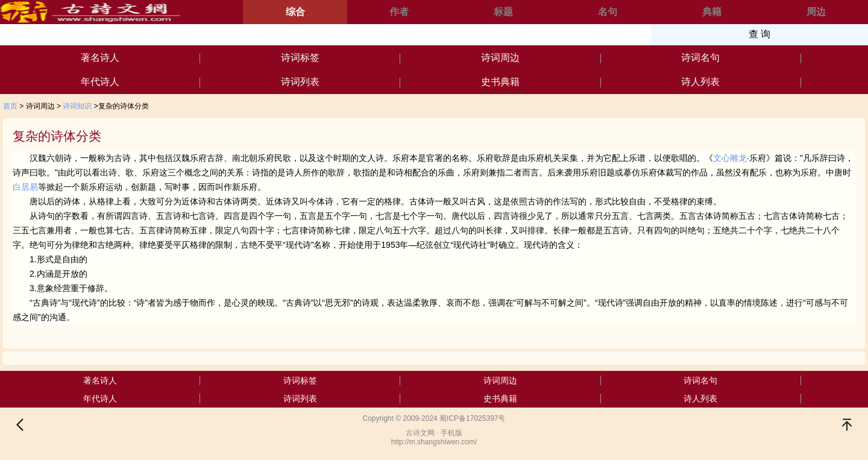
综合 (295, 12)
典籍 (712, 12)
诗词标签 (300, 58)
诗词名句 (700, 58)
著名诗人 (100, 58)
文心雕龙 (730, 158)
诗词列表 (300, 82)
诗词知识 (77, 106)
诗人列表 (700, 82)
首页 (10, 106)
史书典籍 (500, 82)
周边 (816, 12)
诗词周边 (500, 58)
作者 (399, 12)
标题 (503, 12)
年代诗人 (100, 82)
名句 (608, 12)
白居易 (25, 187)
